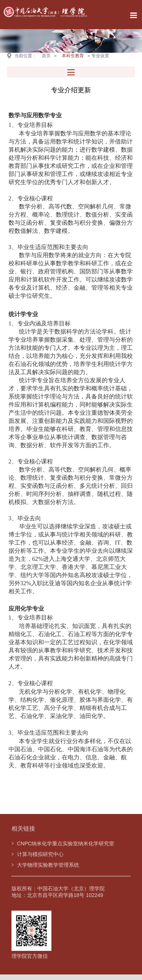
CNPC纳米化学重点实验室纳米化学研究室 (66, 843)
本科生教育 (73, 56)
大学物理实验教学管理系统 (48, 865)
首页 (46, 56)
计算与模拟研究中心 (40, 854)
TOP (132, 932)
